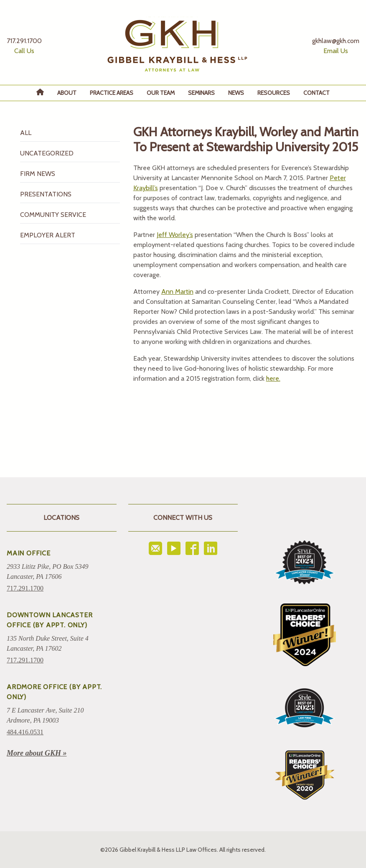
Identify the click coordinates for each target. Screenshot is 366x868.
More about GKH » (37, 753)
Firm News (38, 174)
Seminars (201, 93)
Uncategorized (47, 153)
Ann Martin (177, 291)
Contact (316, 93)
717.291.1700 (25, 588)
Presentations (46, 194)
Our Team (161, 93)
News (236, 93)
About (67, 93)
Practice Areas (112, 93)
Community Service (53, 215)
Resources (274, 93)
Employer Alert (48, 235)
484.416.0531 (25, 732)
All (26, 133)
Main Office (29, 553)
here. (273, 378)
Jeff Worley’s (175, 235)
